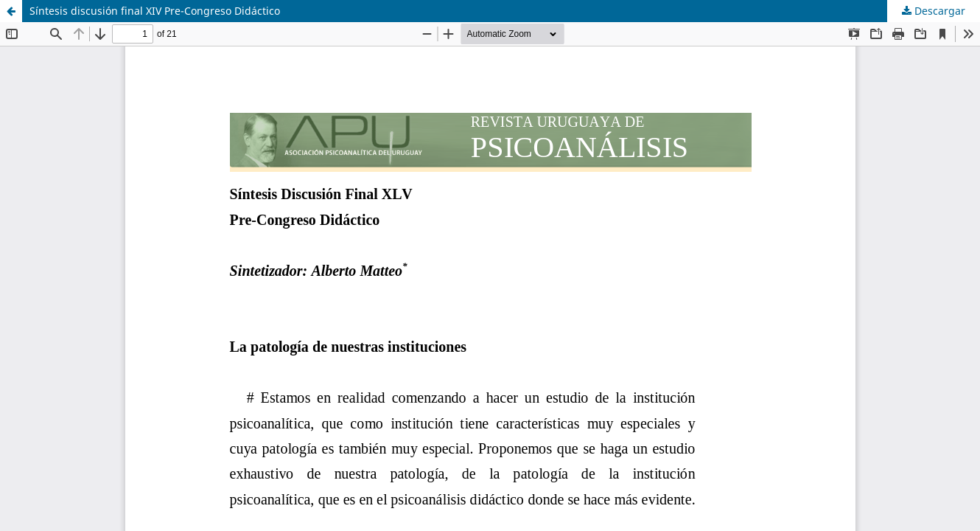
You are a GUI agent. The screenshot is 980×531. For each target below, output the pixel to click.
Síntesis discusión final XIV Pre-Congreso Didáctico (155, 11)
